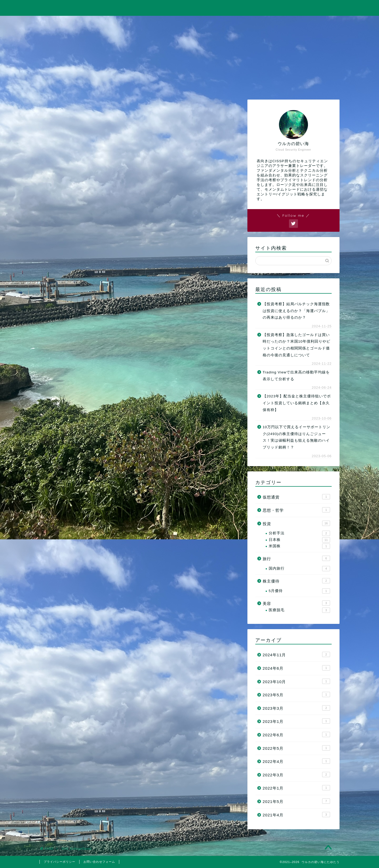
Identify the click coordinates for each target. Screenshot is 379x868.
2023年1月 (296, 721)
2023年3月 (296, 708)
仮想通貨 (296, 497)
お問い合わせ (310, 23)
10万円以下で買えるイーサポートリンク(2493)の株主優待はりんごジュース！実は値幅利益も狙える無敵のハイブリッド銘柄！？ (296, 437)
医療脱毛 (299, 610)
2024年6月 (296, 668)
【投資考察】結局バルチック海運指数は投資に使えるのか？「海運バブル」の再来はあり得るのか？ (296, 311)
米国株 (299, 546)
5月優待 (299, 591)
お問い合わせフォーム (99, 862)
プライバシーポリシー (59, 862)
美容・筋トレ (249, 23)
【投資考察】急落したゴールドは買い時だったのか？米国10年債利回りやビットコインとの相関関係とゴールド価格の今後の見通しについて (296, 345)
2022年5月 (296, 748)
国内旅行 (299, 569)
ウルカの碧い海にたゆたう (189, 8)
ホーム (69, 23)
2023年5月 (296, 694)
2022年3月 (296, 775)
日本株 (299, 540)
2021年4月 (296, 815)
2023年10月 (296, 681)
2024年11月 (296, 654)
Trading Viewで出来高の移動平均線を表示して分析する (296, 376)
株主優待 (296, 581)
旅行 (189, 23)
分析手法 (299, 533)
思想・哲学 (296, 510)
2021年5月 (296, 801)
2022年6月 (296, 734)
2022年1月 (296, 788)
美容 (296, 603)
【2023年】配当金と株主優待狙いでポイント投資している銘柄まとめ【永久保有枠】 (297, 403)
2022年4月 (296, 761)
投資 (129, 23)
